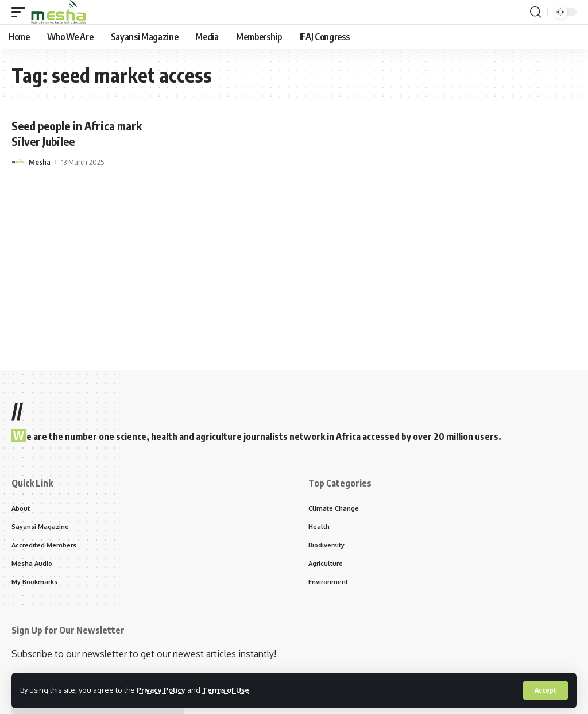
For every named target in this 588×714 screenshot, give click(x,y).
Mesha (40, 161)
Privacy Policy (162, 690)
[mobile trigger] (21, 12)
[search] (536, 12)
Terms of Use (228, 690)
